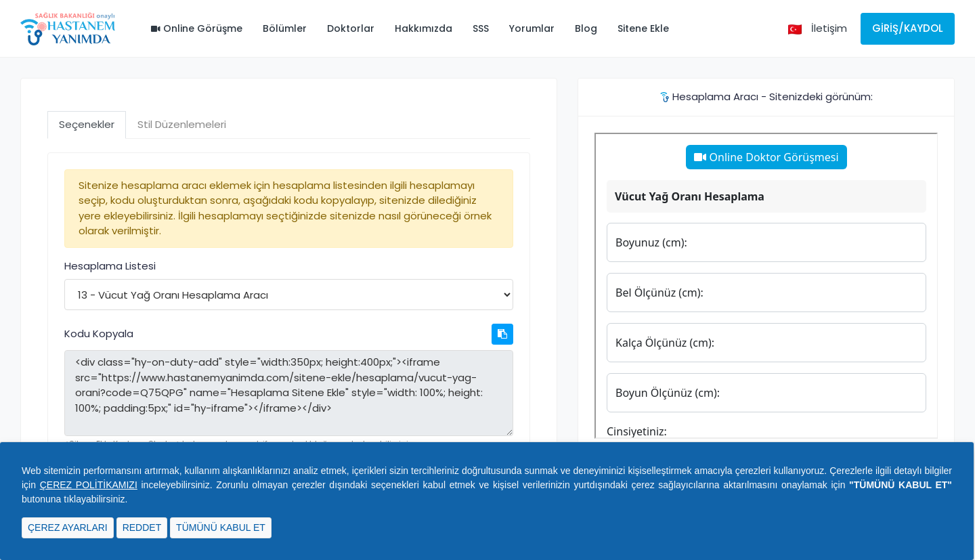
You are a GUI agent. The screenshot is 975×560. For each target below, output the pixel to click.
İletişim (829, 28)
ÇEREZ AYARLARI (68, 527)
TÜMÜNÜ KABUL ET (221, 527)
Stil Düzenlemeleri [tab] (182, 124)
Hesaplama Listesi (110, 266)
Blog (586, 28)
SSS (481, 28)
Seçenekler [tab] (87, 124)
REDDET (142, 527)
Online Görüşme (197, 28)
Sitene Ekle (643, 28)
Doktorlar (351, 28)
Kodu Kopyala (99, 333)
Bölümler (285, 28)
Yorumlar (532, 28)
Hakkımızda (424, 28)
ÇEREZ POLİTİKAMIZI (89, 485)
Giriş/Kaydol (908, 28)
